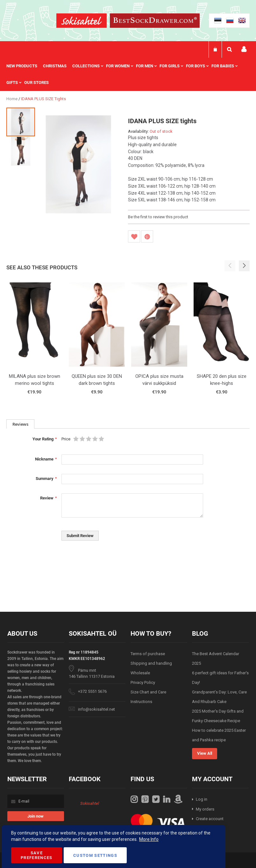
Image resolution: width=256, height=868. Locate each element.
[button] (21, 151)
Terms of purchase (148, 654)
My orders (205, 809)
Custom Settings (95, 855)
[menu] (128, 74)
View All (205, 753)
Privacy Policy (143, 682)
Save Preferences (37, 855)
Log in (202, 799)
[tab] (20, 424)
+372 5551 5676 (92, 691)
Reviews (20, 424)
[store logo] (82, 22)
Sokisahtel (90, 803)
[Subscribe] (36, 816)
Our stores (36, 82)
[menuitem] (25, 66)
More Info (149, 839)
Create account (210, 819)
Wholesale (140, 673)
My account (244, 49)
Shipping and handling (151, 663)
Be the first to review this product (158, 217)
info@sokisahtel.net (96, 709)
